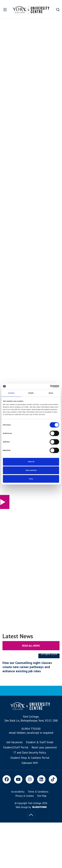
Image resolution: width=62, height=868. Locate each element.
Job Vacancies (15, 742)
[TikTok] (53, 779)
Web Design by (31, 807)
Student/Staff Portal (16, 747)
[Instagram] (30, 779)
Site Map (42, 796)
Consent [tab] (11, 393)
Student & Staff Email (40, 742)
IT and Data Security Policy (30, 753)
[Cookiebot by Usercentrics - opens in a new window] (45, 387)
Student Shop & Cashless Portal (30, 758)
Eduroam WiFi (30, 763)
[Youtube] (18, 779)
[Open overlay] (5, 10)
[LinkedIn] (41, 779)
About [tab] (51, 393)
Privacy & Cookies (25, 796)
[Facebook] (7, 779)
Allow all (31, 462)
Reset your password (44, 747)
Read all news (31, 646)
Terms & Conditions (38, 792)
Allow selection (31, 470)
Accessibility (18, 792)
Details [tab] (31, 393)
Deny (31, 479)
